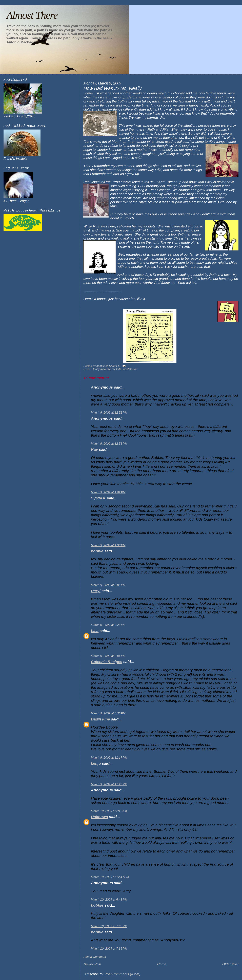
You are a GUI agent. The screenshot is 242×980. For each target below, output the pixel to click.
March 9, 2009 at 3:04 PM (108, 656)
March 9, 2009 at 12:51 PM (109, 413)
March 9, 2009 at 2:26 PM (108, 625)
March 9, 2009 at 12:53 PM (109, 444)
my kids (116, 369)
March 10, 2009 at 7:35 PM (109, 926)
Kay (94, 449)
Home (162, 964)
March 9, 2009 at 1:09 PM (108, 492)
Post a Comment (95, 957)
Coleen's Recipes (107, 662)
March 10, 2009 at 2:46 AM (109, 811)
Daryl (96, 591)
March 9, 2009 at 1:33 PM (108, 545)
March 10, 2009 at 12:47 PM (110, 877)
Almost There (32, 15)
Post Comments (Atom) (122, 974)
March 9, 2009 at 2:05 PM (108, 585)
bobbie (97, 551)
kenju (96, 763)
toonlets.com (130, 369)
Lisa (95, 631)
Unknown (99, 817)
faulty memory (102, 369)
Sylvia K (98, 498)
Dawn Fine (100, 719)
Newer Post (92, 964)
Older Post (230, 964)
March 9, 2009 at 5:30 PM (108, 713)
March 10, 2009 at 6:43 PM (109, 900)
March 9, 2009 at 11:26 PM (109, 784)
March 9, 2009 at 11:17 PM (109, 758)
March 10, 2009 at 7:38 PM (109, 949)
